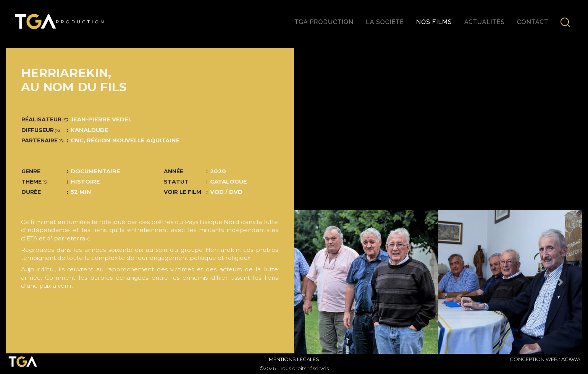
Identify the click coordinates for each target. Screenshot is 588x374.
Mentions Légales (294, 359)
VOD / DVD (226, 192)
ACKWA (571, 359)
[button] (316, 282)
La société (385, 22)
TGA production (324, 22)
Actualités (485, 22)
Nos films (434, 22)
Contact (533, 22)
